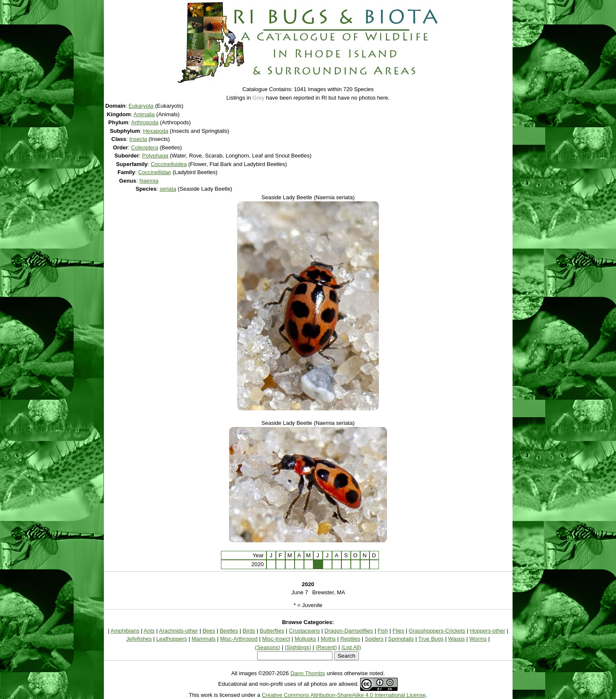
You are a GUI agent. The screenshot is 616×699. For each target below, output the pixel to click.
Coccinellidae (154, 172)
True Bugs (431, 639)
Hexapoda (156, 131)
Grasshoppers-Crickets (437, 631)
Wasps (457, 639)
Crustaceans (305, 631)
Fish (383, 631)
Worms (478, 639)
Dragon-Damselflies (349, 631)
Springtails (401, 639)
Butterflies (272, 631)
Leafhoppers (172, 639)
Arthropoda (145, 122)
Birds (249, 631)
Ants (149, 631)
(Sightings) (298, 647)
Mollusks (305, 639)
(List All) (351, 647)
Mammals (203, 639)
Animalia (144, 114)
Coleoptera (145, 148)
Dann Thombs (308, 673)
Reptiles (350, 639)
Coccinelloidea (169, 164)
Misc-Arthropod (239, 639)
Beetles (229, 631)
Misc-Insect (276, 639)
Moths (328, 639)
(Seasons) (268, 647)
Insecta (138, 139)
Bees (209, 631)
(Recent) (326, 647)
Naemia (149, 181)
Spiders (374, 639)
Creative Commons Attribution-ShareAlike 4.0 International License (344, 695)
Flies (398, 631)
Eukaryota (141, 106)
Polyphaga (155, 156)
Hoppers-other (488, 631)
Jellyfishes (139, 639)
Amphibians (125, 631)
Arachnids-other (178, 631)
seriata (168, 189)
